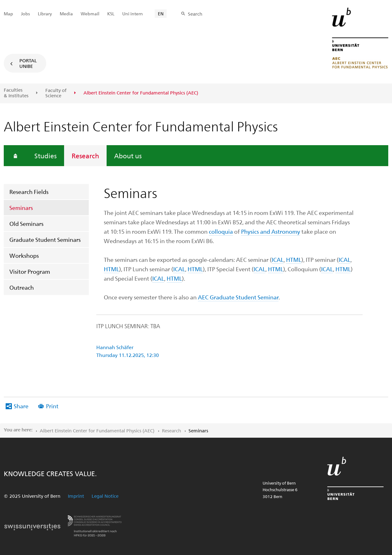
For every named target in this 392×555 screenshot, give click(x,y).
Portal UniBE (28, 63)
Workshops (24, 255)
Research (85, 155)
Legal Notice (105, 496)
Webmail (90, 14)
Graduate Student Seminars (45, 239)
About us (128, 155)
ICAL (278, 260)
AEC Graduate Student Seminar (238, 297)
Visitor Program (30, 271)
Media (66, 14)
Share (21, 406)
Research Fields (29, 192)
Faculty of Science (56, 93)
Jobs (25, 14)
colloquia (221, 231)
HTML (294, 260)
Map (8, 14)
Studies (45, 155)
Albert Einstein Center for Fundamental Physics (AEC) (97, 430)
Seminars (21, 208)
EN (161, 14)
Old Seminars (26, 224)
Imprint (76, 496)
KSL (111, 14)
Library (45, 14)
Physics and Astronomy (271, 231)
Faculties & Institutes (16, 93)
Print (52, 406)
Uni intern (133, 14)
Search (195, 14)
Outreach (22, 287)
